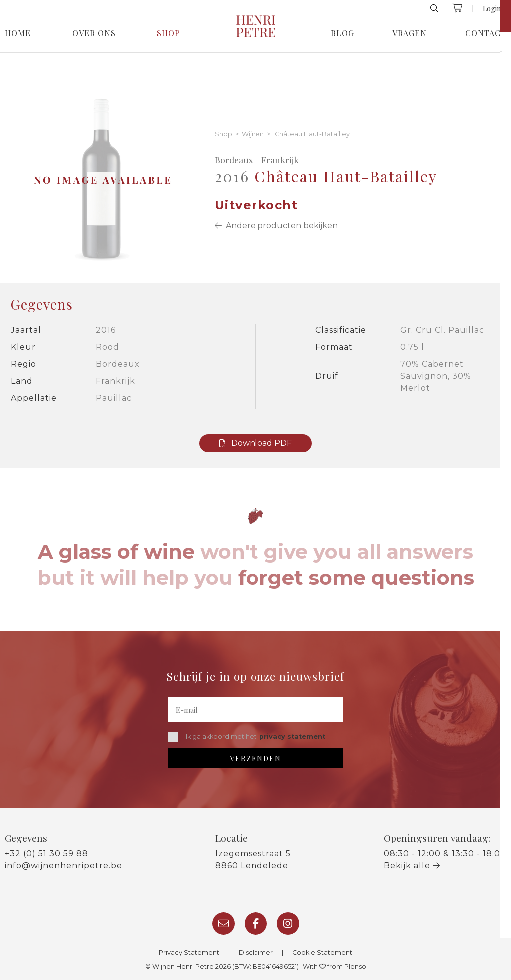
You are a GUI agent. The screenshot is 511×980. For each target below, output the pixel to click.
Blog (343, 33)
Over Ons (94, 33)
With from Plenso (335, 966)
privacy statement (292, 736)
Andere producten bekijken (276, 226)
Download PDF (255, 443)
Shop (168, 33)
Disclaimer (256, 952)
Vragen (409, 33)
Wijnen (253, 135)
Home (18, 33)
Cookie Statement (322, 952)
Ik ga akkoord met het (247, 737)
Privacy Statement (189, 952)
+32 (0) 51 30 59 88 (47, 853)
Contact (486, 33)
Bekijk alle (412, 865)
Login (492, 8)
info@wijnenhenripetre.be (64, 865)
